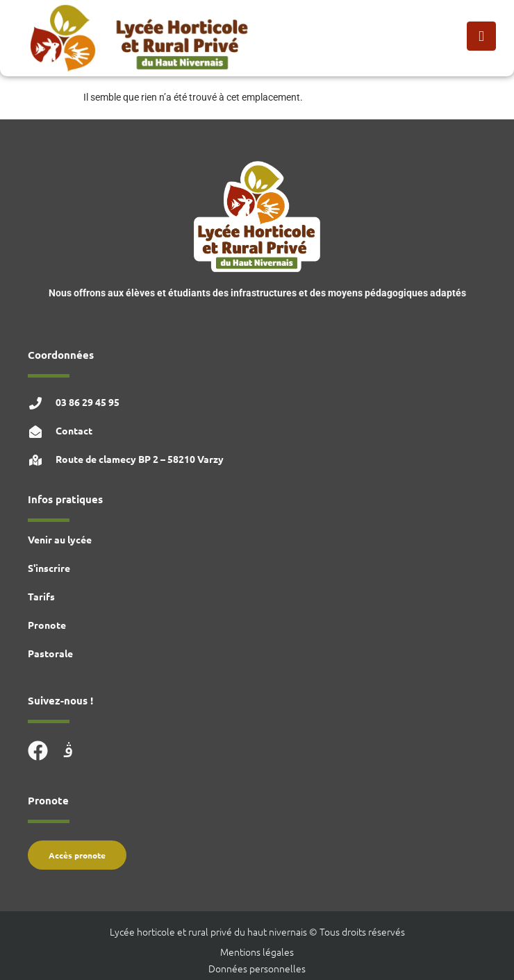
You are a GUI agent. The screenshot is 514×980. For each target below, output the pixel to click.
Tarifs (41, 596)
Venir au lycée (60, 539)
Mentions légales (257, 952)
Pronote (47, 625)
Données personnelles (257, 968)
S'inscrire (49, 568)
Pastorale (50, 653)
